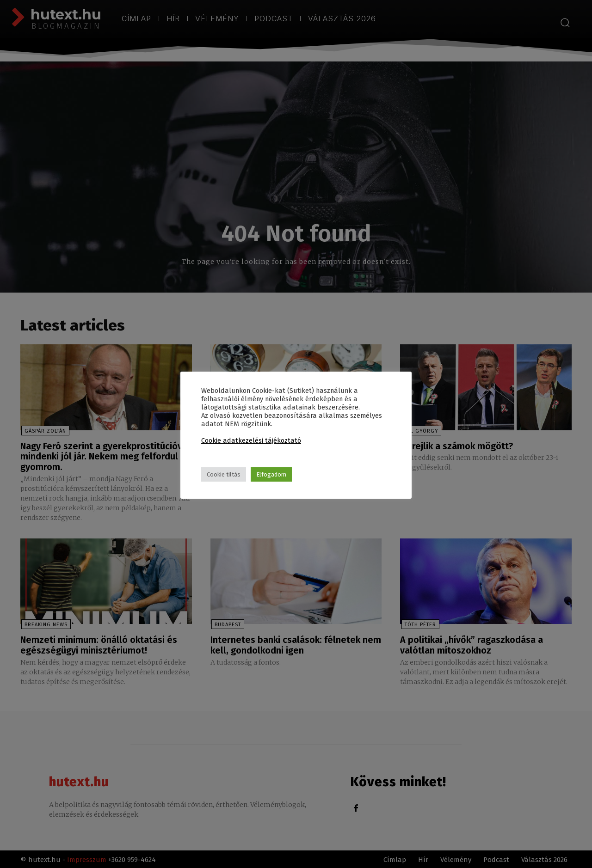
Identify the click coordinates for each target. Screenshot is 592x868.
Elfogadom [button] (271, 474)
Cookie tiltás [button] (224, 474)
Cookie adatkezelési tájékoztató (251, 440)
